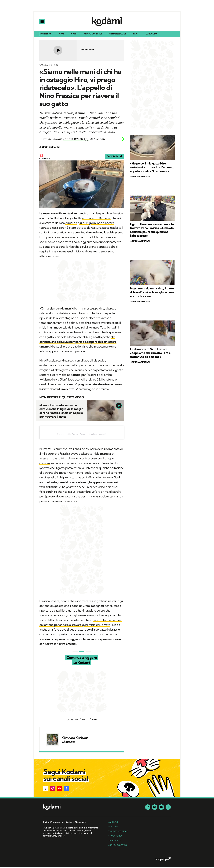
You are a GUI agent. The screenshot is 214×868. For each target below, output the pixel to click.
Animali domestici (93, 35)
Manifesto (46, 35)
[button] (46, 789)
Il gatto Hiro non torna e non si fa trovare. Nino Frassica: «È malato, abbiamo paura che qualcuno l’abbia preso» (152, 231)
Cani (62, 35)
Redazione (113, 828)
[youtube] (161, 808)
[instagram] (155, 808)
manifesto (113, 823)
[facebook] (168, 808)
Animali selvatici (117, 35)
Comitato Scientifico (118, 832)
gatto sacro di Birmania (95, 219)
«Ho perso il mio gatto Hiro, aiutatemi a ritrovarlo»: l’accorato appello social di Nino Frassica (152, 168)
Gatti (74, 35)
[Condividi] (115, 157)
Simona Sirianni (76, 739)
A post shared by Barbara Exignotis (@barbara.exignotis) (81, 435)
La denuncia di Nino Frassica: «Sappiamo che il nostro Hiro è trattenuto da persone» (150, 354)
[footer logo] (71, 808)
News (136, 35)
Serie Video (151, 35)
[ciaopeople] (163, 860)
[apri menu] (43, 22)
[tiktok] (148, 808)
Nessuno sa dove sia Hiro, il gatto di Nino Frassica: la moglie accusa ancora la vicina (152, 293)
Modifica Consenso (117, 846)
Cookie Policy (115, 841)
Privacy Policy (115, 837)
